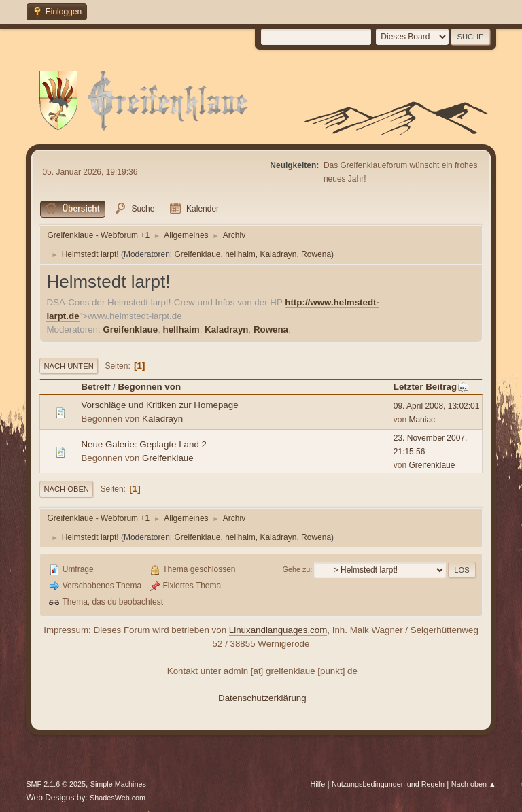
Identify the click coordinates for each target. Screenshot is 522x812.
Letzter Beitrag (431, 387)
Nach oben (66, 489)
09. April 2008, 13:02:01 (437, 406)
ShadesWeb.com (118, 798)
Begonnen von (149, 387)
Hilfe (318, 784)
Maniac (422, 420)
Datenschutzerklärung (262, 698)
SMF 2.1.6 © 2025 (56, 784)
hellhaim (240, 254)
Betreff (95, 387)
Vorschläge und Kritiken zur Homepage (159, 405)
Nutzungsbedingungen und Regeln (388, 784)
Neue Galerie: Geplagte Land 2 (144, 444)
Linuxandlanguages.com (278, 630)
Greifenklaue (198, 254)
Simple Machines (118, 784)
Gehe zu (297, 569)
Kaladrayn (278, 254)
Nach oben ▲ (474, 784)
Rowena (316, 254)
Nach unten (68, 366)
